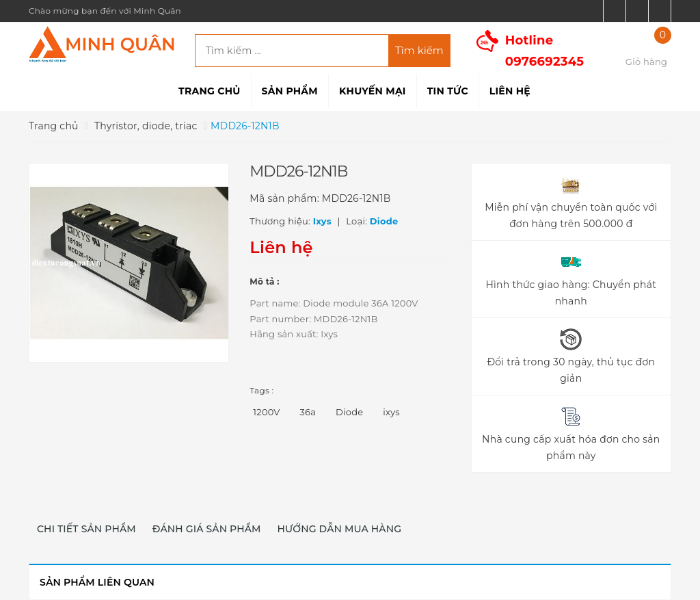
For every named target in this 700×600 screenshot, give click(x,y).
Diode (349, 412)
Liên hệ (510, 91)
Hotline (545, 51)
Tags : (261, 390)
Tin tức (448, 91)
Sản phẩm (290, 91)
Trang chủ (209, 91)
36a (308, 412)
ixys (391, 412)
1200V (266, 412)
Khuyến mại (373, 91)
